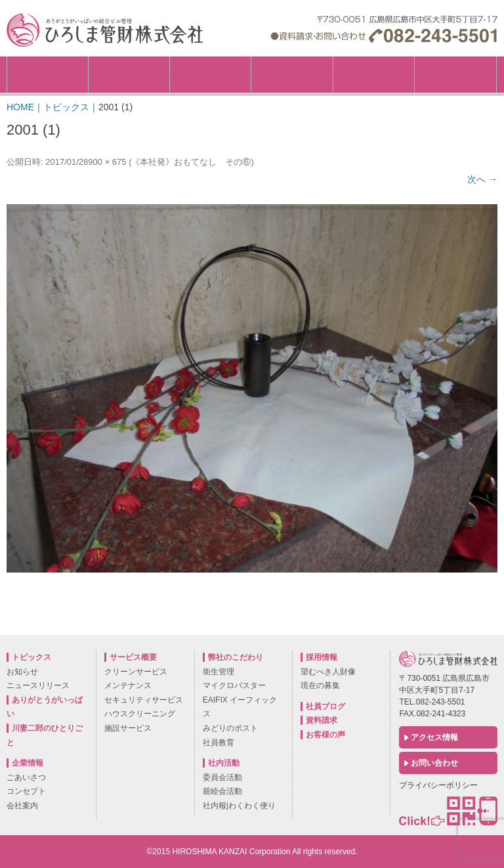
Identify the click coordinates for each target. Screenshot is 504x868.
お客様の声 (325, 735)
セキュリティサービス (144, 700)
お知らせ (22, 672)
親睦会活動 (222, 791)
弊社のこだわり (210, 75)
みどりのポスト (230, 728)
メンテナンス (128, 685)
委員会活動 (222, 777)
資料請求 (322, 720)
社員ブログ (325, 706)
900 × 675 (107, 162)
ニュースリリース (38, 685)
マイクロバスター (234, 685)
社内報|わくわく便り (239, 806)
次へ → (482, 179)
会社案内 (22, 806)
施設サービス (128, 728)
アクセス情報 (434, 737)
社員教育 (219, 743)
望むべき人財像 (328, 672)
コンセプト (26, 791)
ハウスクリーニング (140, 714)
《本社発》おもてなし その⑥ (191, 162)
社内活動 (374, 75)
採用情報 (496, 61)
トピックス (48, 75)
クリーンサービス (136, 672)
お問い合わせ (434, 763)
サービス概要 (292, 75)
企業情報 (129, 75)
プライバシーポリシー (438, 785)
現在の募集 (320, 685)
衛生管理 (219, 672)
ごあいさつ (26, 777)
